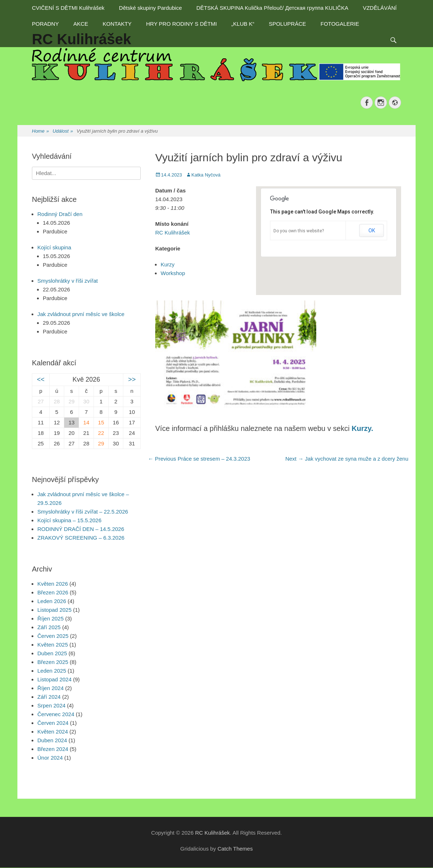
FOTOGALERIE (340, 24)
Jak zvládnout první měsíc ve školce (81, 314)
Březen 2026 (53, 592)
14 (86, 422)
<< (41, 379)
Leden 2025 (52, 671)
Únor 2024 (50, 758)
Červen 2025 (53, 636)
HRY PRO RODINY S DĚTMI (182, 24)
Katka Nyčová (206, 175)
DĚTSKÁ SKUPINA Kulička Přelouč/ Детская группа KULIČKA (272, 8)
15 (101, 422)
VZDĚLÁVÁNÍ (380, 8)
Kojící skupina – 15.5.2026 (69, 520)
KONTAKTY (117, 24)
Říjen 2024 (51, 688)
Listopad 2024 (54, 679)
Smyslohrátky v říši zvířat (68, 281)
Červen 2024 (53, 723)
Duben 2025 (52, 653)
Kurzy (168, 264)
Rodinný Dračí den (60, 214)
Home (40, 131)
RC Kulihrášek (173, 232)
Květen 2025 (53, 645)
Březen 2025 (53, 662)
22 (101, 433)
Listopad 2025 (54, 610)
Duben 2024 (52, 740)
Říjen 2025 (51, 618)
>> (132, 379)
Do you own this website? (299, 231)
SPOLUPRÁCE (287, 24)
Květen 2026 (53, 584)
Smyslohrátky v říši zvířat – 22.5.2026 (83, 512)
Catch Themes (235, 849)
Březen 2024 (53, 749)
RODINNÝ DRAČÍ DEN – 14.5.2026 (81, 529)
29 (101, 443)
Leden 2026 (52, 601)
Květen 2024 (53, 732)
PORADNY (45, 24)
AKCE (81, 24)
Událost (63, 131)
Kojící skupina (54, 247)
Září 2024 (49, 697)
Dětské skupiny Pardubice (150, 8)
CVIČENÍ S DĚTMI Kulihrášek (68, 8)
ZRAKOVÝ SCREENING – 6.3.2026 (81, 538)
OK (372, 231)
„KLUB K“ (243, 24)
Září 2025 (49, 627)
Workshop (173, 273)
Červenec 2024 (56, 714)
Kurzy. (362, 428)
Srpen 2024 (51, 705)
